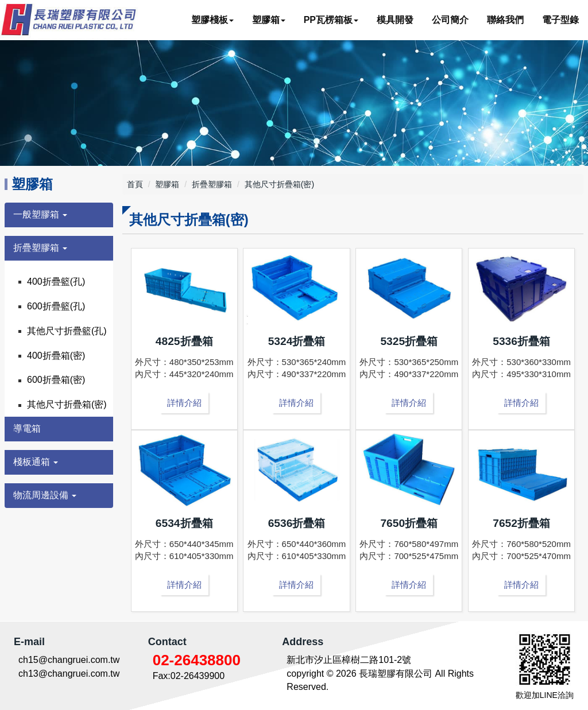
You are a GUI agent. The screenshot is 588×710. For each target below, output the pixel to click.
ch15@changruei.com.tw (69, 660)
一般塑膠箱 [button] (40, 214)
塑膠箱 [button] (269, 20)
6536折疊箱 (297, 523)
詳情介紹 (184, 403)
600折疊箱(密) (56, 380)
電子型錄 (560, 20)
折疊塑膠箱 (212, 184)
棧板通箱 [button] (36, 462)
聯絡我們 (505, 20)
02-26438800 (197, 660)
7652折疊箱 (521, 523)
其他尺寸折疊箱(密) (67, 404)
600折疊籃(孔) (56, 306)
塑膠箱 (167, 184)
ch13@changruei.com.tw (69, 674)
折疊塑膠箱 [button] (40, 248)
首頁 (135, 184)
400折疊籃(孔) (56, 282)
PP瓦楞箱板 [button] (331, 20)
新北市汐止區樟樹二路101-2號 (349, 660)
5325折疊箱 (409, 341)
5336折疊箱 (521, 341)
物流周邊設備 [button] (45, 495)
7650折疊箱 (409, 523)
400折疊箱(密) (56, 356)
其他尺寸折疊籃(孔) (67, 331)
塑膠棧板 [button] (212, 20)
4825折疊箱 (184, 341)
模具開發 (395, 20)
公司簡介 (450, 20)
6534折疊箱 (184, 523)
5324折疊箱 (297, 341)
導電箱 (27, 428)
